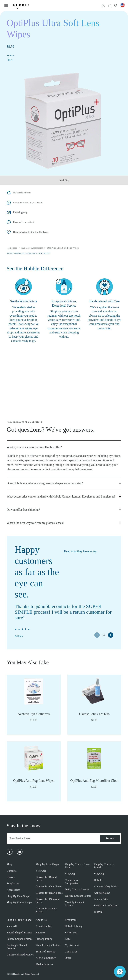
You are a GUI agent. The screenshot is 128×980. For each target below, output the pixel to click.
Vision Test (71, 933)
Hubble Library (74, 926)
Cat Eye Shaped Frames (20, 955)
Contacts (12, 871)
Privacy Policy (44, 939)
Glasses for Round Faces (46, 879)
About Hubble (44, 926)
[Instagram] (20, 852)
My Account (72, 945)
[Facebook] (10, 852)
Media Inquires (44, 964)
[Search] (116, 5)
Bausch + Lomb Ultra (106, 905)
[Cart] (110, 5)
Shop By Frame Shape (19, 902)
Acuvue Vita (101, 899)
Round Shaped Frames (19, 933)
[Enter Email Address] (53, 838)
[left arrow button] (97, 635)
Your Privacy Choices (48, 945)
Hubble (98, 880)
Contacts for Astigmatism (72, 882)
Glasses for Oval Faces (49, 886)
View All (41, 871)
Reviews (41, 933)
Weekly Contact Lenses (78, 896)
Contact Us (71, 952)
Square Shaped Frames (20, 939)
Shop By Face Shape (18, 896)
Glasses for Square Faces (46, 910)
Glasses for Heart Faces (49, 893)
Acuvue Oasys (102, 893)
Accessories (13, 890)
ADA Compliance (46, 958)
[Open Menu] (6, 5)
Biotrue (98, 912)
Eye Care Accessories (32, 248)
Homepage (12, 248)
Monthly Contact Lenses (74, 904)
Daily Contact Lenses (77, 889)
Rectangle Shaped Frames (17, 947)
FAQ (67, 939)
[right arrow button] (111, 635)
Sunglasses (13, 883)
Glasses (11, 877)
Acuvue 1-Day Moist (106, 886)
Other (68, 958)
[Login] (103, 5)
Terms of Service (45, 952)
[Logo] (21, 5)
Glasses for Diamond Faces (48, 901)
